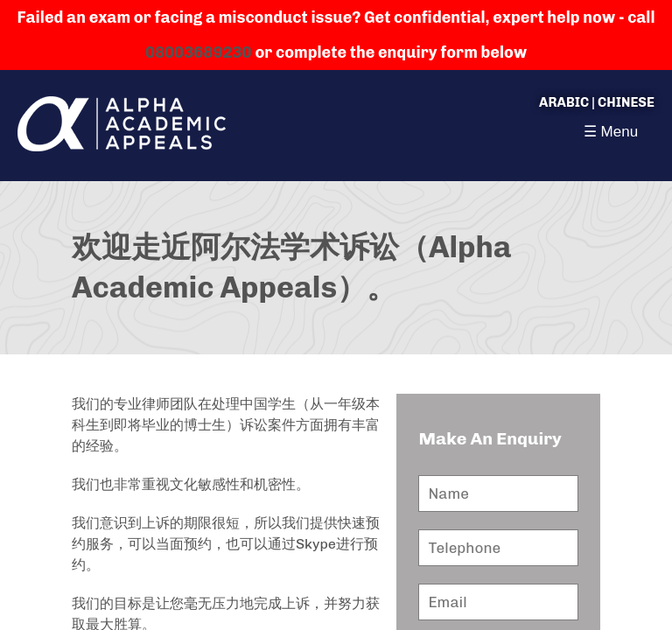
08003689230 (199, 52)
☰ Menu (611, 132)
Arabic (564, 102)
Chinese (626, 102)
